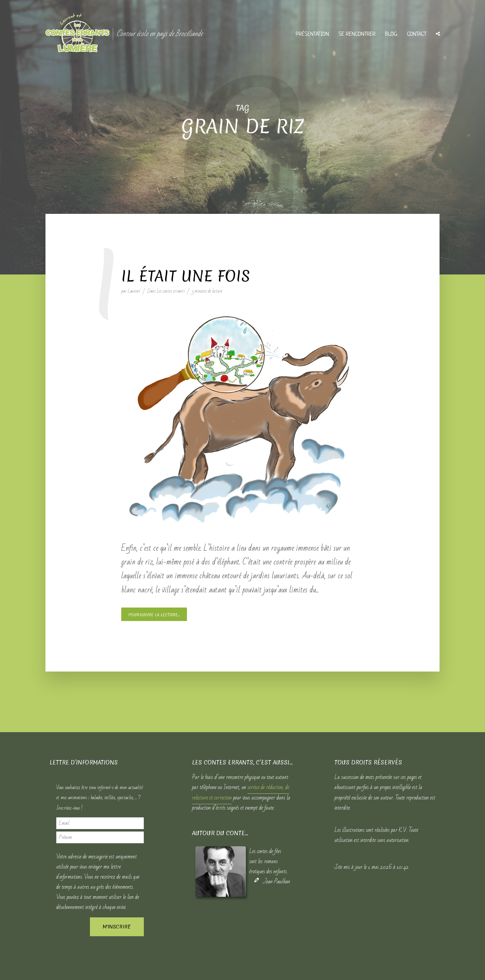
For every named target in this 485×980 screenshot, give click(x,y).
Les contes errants (171, 291)
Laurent (134, 291)
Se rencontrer (357, 34)
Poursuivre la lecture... (154, 615)
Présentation (312, 34)
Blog (391, 34)
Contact (417, 34)
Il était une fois (186, 276)
